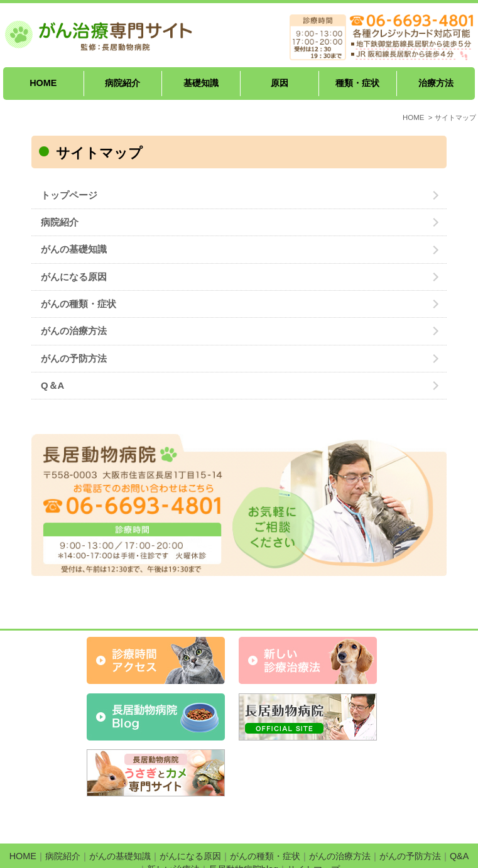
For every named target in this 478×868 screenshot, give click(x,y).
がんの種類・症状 (79, 304)
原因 (280, 83)
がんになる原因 (74, 277)
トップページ (69, 195)
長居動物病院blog (243, 838)
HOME (43, 83)
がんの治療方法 (74, 331)
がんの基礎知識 (74, 249)
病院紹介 (122, 83)
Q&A (459, 825)
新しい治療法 (173, 838)
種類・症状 (357, 83)
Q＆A (52, 386)
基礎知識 (201, 83)
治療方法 (436, 83)
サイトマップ (313, 838)
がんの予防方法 (74, 359)
